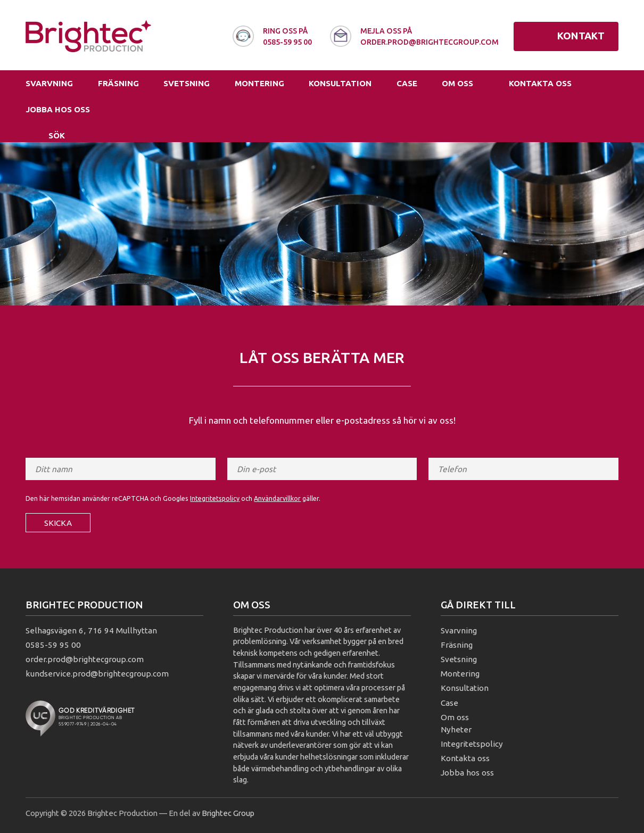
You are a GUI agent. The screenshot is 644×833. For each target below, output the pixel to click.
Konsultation (340, 83)
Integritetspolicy (215, 498)
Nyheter (456, 729)
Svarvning (49, 83)
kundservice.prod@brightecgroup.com (97, 674)
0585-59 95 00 (53, 645)
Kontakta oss (540, 83)
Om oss (457, 83)
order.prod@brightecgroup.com (85, 659)
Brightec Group (228, 813)
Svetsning (187, 83)
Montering (259, 83)
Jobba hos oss (58, 109)
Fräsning (118, 83)
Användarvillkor (277, 498)
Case (407, 83)
